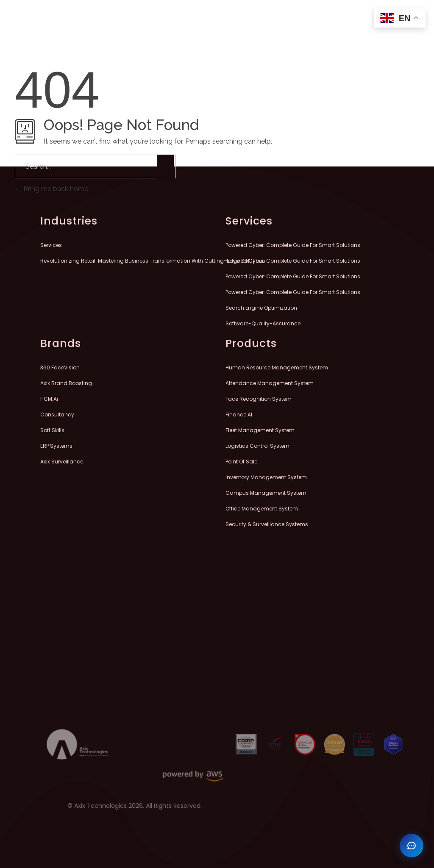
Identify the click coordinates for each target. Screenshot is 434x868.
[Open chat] (412, 846)
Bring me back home (51, 189)
